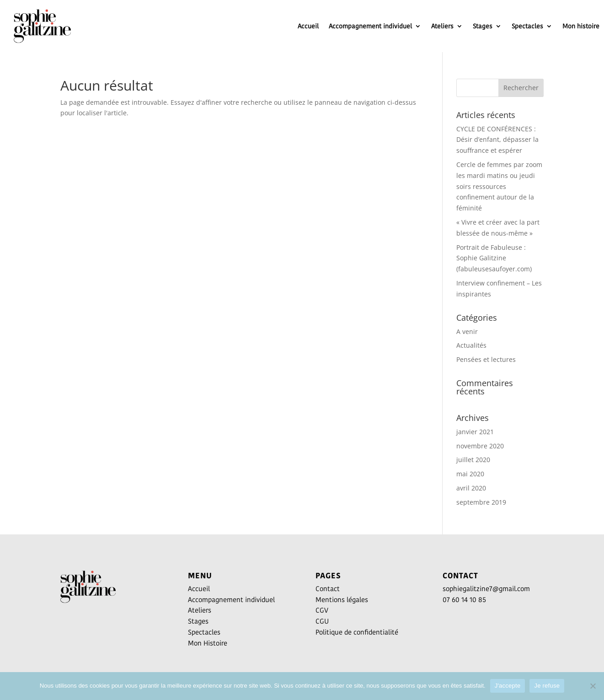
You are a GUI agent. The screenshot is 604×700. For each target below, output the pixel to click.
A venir (467, 331)
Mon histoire (581, 26)
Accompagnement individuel (370, 26)
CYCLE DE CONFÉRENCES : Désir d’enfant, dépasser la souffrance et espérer (497, 140)
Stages (483, 26)
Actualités (471, 345)
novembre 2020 (480, 446)
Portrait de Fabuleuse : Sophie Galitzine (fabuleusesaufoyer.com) (494, 258)
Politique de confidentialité (357, 632)
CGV (322, 610)
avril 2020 (471, 488)
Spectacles (527, 26)
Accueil (308, 26)
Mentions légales (342, 600)
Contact (328, 589)
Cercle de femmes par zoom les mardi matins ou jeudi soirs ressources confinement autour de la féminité (499, 186)
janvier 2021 (475, 432)
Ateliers (442, 26)
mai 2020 (470, 474)
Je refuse (547, 686)
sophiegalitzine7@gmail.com (486, 589)
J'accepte (508, 686)
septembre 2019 (481, 502)
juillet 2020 (473, 460)
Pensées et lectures (486, 359)
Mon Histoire (208, 643)
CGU (322, 621)
